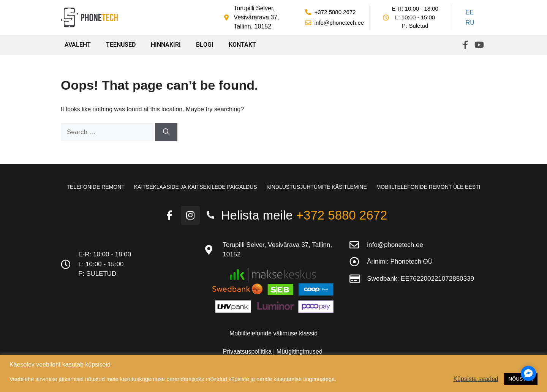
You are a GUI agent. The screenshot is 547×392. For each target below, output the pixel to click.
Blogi (205, 45)
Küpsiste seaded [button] (476, 379)
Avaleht (78, 45)
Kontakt (242, 45)
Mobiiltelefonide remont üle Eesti (428, 187)
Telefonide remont (95, 187)
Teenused (121, 45)
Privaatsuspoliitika (248, 352)
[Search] (166, 132)
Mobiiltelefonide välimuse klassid (273, 333)
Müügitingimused (300, 352)
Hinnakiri (166, 45)
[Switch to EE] (469, 13)
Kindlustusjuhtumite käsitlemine (317, 187)
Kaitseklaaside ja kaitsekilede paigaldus (195, 187)
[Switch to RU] (469, 23)
